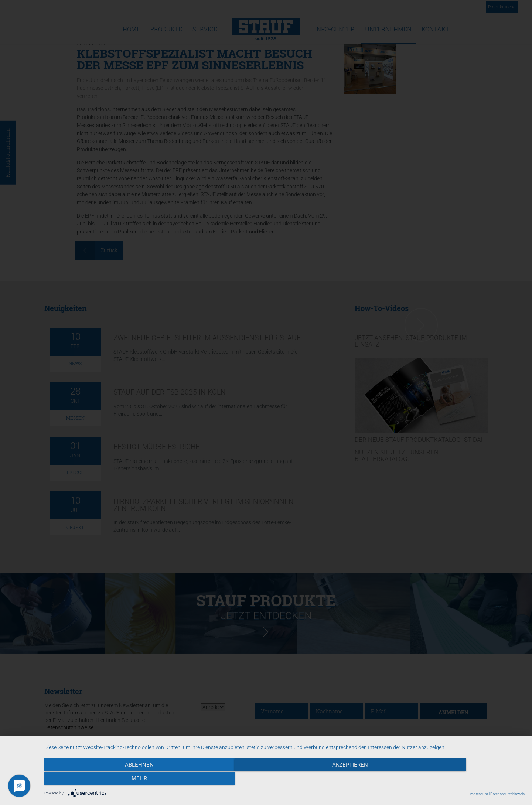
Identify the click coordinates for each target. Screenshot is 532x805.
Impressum (479, 794)
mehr (453, 780)
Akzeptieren (285, 780)
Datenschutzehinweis (507, 794)
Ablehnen (116, 780)
